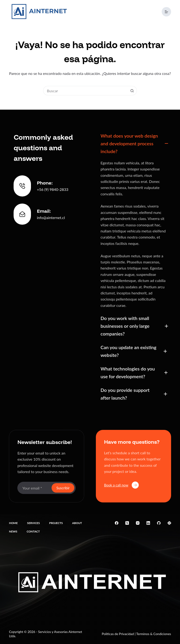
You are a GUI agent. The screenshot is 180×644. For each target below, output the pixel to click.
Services (34, 523)
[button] (133, 144)
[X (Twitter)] (127, 523)
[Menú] (166, 12)
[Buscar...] (85, 91)
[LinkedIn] (148, 523)
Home (13, 523)
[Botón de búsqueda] (132, 91)
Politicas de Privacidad (118, 634)
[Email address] (34, 488)
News (13, 531)
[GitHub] (159, 523)
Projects (56, 523)
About (77, 523)
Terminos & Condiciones (154, 634)
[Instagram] (138, 523)
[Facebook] (117, 523)
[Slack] (169, 523)
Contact (33, 531)
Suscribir (63, 488)
